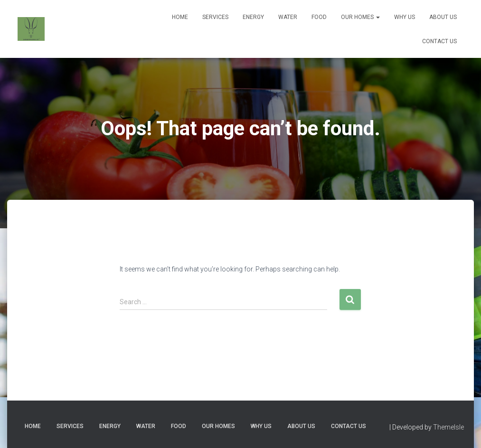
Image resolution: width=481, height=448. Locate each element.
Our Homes (360, 17)
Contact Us (439, 41)
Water (288, 17)
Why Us (405, 17)
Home (180, 17)
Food (319, 17)
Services (215, 17)
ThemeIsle (448, 427)
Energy (253, 17)
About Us (443, 17)
